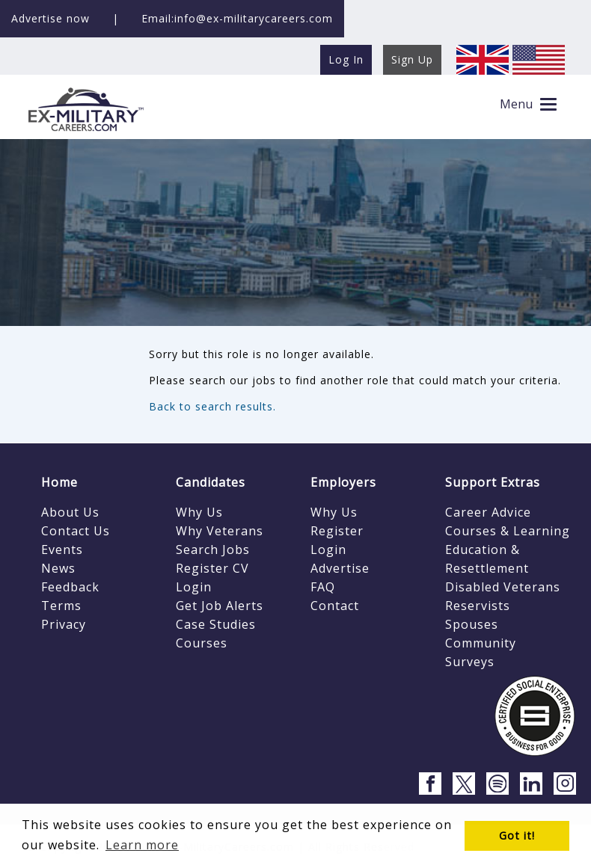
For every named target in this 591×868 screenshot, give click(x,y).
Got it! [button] (517, 835)
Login (194, 587)
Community (481, 643)
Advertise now (50, 18)
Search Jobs (213, 550)
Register (337, 531)
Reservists (478, 606)
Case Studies (216, 624)
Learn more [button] (142, 845)
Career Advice (488, 512)
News (58, 568)
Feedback (70, 587)
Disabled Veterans (503, 587)
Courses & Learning (508, 531)
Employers (343, 482)
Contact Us (76, 531)
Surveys (470, 662)
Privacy (64, 624)
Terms (61, 606)
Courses (202, 643)
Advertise (340, 568)
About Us (70, 512)
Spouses (472, 624)
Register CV (212, 568)
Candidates (211, 482)
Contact (335, 606)
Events (62, 550)
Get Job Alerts (220, 606)
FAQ (323, 587)
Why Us (199, 512)
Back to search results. (212, 406)
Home (59, 482)
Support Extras (493, 482)
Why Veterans (220, 531)
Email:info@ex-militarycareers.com (237, 18)
